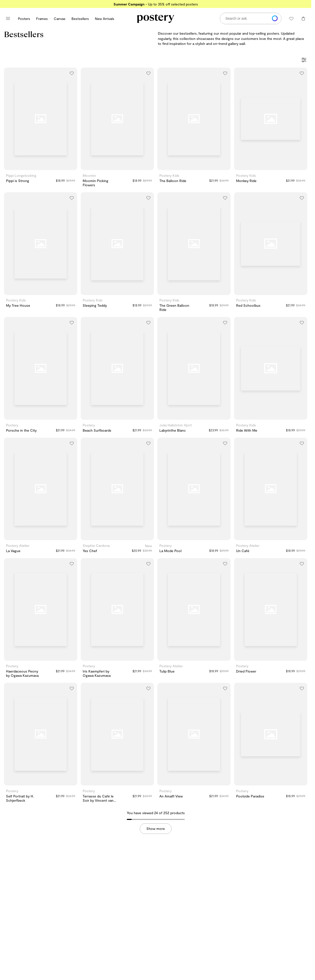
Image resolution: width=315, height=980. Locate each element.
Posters (24, 19)
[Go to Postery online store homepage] (156, 18)
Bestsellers (80, 19)
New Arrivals (105, 19)
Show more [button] (156, 829)
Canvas (60, 19)
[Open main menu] (8, 18)
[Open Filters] (304, 60)
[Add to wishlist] (72, 73)
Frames (42, 19)
